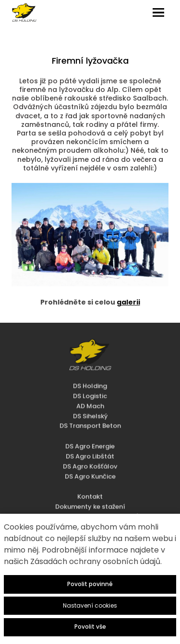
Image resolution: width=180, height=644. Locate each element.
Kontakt (90, 483)
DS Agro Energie (90, 432)
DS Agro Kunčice (90, 462)
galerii (128, 302)
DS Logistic (90, 382)
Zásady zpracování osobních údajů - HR (90, 503)
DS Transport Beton (90, 412)
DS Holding (90, 372)
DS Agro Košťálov (90, 452)
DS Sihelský (90, 402)
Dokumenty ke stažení (90, 492)
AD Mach (90, 392)
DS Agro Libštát (90, 442)
